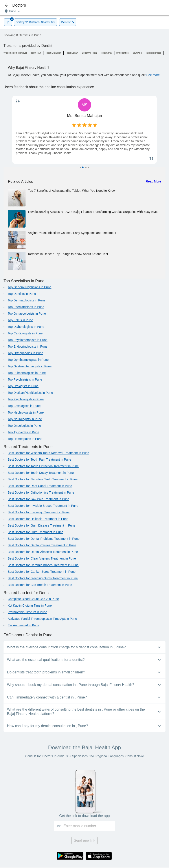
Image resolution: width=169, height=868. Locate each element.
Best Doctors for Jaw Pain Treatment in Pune (38, 499)
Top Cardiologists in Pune (25, 333)
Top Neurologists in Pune (25, 419)
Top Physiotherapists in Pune (28, 340)
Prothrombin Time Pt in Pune (27, 612)
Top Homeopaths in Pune (25, 439)
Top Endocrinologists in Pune (28, 346)
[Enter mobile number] (89, 826)
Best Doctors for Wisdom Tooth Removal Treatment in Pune (48, 453)
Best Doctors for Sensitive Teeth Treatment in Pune (43, 479)
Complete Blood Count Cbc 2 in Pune (33, 599)
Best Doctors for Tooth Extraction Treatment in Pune (43, 466)
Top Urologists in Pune (23, 386)
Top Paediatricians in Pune (26, 307)
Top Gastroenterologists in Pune (30, 366)
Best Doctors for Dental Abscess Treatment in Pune (43, 552)
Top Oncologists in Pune (24, 426)
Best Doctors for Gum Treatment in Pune (36, 532)
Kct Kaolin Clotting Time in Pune (30, 605)
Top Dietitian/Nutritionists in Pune (30, 393)
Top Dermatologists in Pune (27, 300)
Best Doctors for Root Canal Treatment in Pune (40, 486)
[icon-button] (7, 5)
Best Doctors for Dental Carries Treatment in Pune (42, 545)
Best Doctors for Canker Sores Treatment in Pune (42, 572)
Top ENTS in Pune (20, 320)
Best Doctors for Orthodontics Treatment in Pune (41, 492)
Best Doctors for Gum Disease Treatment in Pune (41, 525)
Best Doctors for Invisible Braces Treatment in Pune (43, 506)
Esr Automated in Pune (23, 625)
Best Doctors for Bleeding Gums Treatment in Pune (43, 578)
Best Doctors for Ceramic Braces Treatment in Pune (43, 565)
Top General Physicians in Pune (29, 287)
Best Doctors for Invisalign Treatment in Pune (39, 512)
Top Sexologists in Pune (24, 406)
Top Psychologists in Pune (26, 399)
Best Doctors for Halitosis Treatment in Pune (38, 519)
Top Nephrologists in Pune (26, 412)
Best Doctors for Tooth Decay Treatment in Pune (41, 473)
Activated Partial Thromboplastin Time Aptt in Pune (42, 619)
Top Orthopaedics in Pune (25, 353)
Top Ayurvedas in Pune (23, 432)
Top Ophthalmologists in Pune (28, 360)
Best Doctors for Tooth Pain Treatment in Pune (39, 460)
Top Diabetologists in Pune (26, 327)
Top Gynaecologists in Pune (27, 314)
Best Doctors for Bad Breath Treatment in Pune (40, 585)
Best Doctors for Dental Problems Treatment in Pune (44, 539)
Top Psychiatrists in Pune (25, 379)
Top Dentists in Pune (22, 294)
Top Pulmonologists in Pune (27, 373)
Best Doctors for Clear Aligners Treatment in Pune (42, 558)
